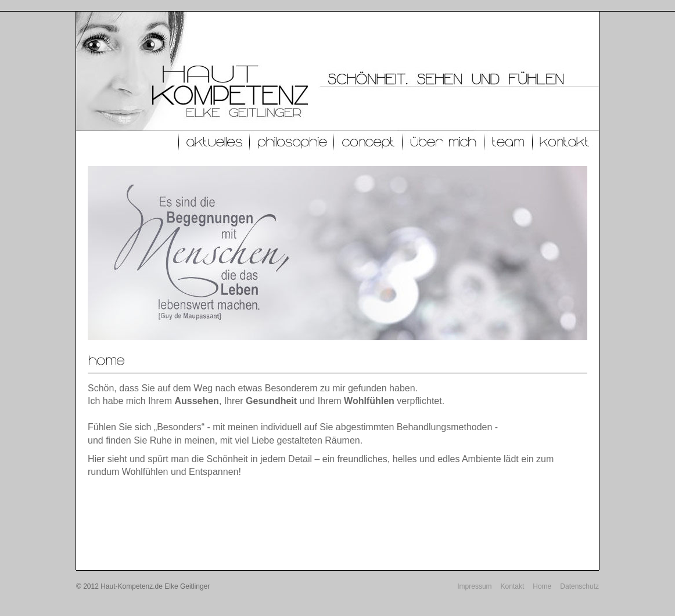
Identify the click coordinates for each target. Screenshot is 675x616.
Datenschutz (579, 586)
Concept (368, 143)
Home (542, 586)
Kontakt (566, 143)
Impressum (474, 586)
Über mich (444, 143)
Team (509, 143)
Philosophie (292, 143)
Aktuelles (214, 143)
